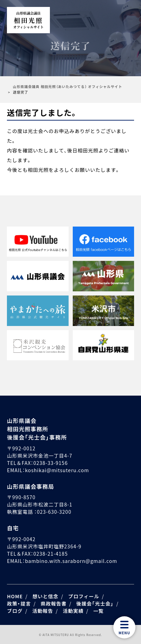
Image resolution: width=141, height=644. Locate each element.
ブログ (15, 611)
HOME (15, 596)
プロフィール (84, 596)
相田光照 (28, 20)
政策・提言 (19, 603)
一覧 (98, 611)
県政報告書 (54, 603)
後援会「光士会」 (95, 603)
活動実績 (73, 611)
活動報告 (43, 611)
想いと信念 (46, 596)
